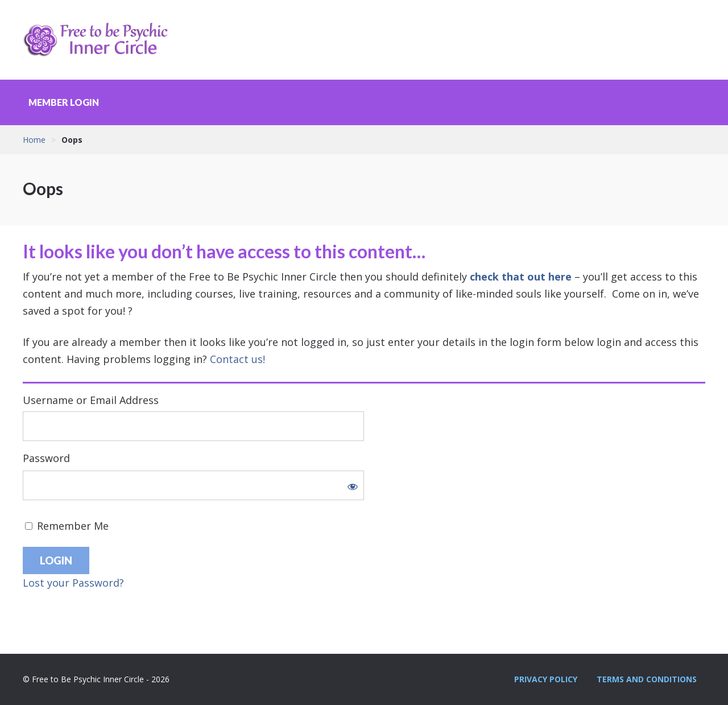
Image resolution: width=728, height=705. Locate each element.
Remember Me (67, 526)
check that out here (521, 277)
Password (46, 458)
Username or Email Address (91, 400)
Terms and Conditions (647, 679)
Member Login (64, 102)
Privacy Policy (546, 679)
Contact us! (237, 359)
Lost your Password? (73, 583)
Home (34, 140)
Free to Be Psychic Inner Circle (100, 40)
